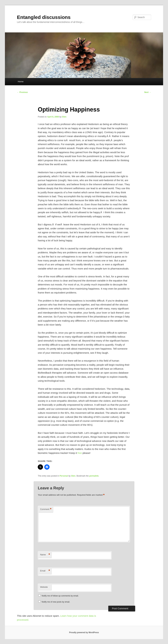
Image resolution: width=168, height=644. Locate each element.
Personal (64, 476)
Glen (64, 117)
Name (45, 555)
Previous (22, 92)
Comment (46, 509)
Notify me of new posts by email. (56, 602)
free (80, 453)
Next (148, 92)
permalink (94, 476)
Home (21, 82)
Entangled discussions (44, 17)
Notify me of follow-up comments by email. (60, 596)
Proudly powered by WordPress (84, 632)
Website (44, 587)
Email (45, 571)
